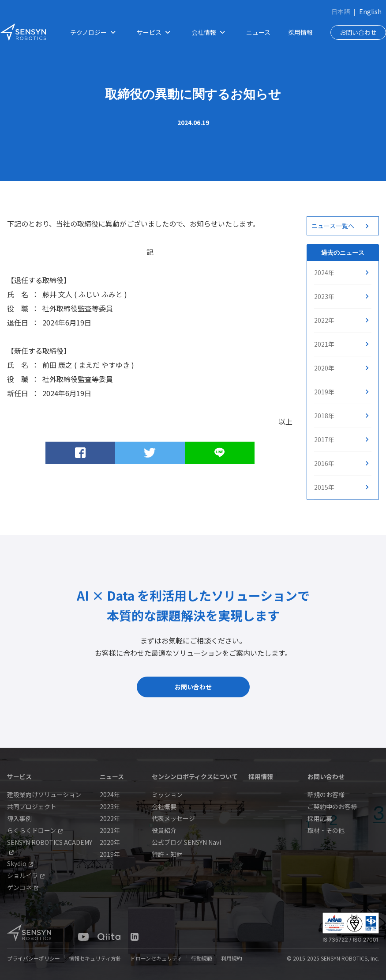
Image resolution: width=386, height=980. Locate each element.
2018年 (324, 416)
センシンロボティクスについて (195, 776)
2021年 (324, 344)
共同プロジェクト (32, 806)
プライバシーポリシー (34, 958)
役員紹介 (164, 830)
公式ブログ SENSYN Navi (186, 842)
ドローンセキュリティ (156, 958)
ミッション (167, 795)
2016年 (324, 463)
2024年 (324, 272)
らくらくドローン (35, 830)
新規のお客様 (326, 795)
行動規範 (202, 958)
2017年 (324, 439)
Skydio (20, 863)
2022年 (324, 320)
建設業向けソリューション (44, 795)
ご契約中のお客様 (332, 806)
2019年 (324, 392)
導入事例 (19, 818)
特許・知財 (167, 854)
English (370, 11)
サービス (155, 32)
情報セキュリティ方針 (95, 958)
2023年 (324, 296)
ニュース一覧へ (333, 226)
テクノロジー (95, 32)
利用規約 (232, 958)
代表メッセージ (173, 818)
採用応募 (320, 818)
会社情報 (210, 32)
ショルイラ (26, 875)
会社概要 (164, 806)
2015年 (324, 487)
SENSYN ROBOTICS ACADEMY (50, 846)
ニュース (258, 32)
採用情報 (300, 32)
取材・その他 (326, 830)
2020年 (324, 368)
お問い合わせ (358, 32)
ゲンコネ (23, 887)
